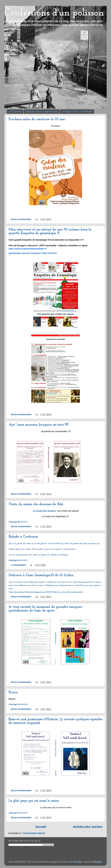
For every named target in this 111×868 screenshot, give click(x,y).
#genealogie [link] (15, 253)
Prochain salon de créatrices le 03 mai (37, 119)
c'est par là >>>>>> (18, 522)
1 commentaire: (19, 565)
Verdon (53, 555)
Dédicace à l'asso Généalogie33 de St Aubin (41, 575)
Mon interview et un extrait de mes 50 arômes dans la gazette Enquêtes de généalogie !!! (50, 231)
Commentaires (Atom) (34, 833)
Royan (65, 555)
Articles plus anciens (88, 827)
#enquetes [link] (36, 253)
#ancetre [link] (26, 253)
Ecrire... (14, 692)
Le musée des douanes (44, 511)
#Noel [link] (45, 253)
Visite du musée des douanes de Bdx (36, 504)
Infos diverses (15, 112)
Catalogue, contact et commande (77, 112)
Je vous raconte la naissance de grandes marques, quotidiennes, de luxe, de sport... (46, 609)
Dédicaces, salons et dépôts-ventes (42, 112)
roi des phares (40, 544)
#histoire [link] (52, 253)
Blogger (98, 862)
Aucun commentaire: (21, 219)
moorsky (77, 862)
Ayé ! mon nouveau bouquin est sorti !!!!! (38, 425)
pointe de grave (80, 544)
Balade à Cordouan (23, 537)
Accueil (41, 827)
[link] (28, 249)
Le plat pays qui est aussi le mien (34, 801)
